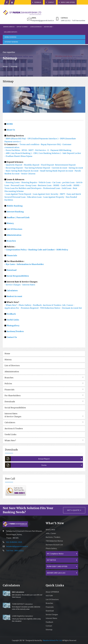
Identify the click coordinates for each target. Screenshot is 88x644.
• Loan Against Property (53, 197)
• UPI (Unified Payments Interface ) (42, 139)
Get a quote (74, 510)
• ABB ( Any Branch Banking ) (18, 153)
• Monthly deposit (31, 165)
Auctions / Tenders (53, 537)
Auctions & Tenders (14, 428)
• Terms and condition (29, 144)
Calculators (12, 290)
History (8, 360)
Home (5, 66)
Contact (49, 2)
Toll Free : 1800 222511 (15, 551)
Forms (26, 465)
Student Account (14, 296)
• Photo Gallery (25, 305)
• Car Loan (56, 182)
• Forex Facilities (12, 150)
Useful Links (13, 320)
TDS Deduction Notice (54, 541)
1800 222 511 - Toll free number (73, 20)
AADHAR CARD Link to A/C (56, 573)
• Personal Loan (17, 185)
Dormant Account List (54, 545)
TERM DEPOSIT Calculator (22, 604)
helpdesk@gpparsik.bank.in (43, 20)
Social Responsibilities (18, 276)
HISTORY (49, 596)
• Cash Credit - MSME (70, 185)
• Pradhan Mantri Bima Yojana (18, 156)
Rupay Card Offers (66, 2)
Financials (12, 255)
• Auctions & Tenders (51, 305)
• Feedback (37, 305)
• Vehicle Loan (44, 182)
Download (11, 270)
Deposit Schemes (23, 27)
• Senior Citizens (28, 174)
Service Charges (52, 614)
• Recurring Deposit (14, 168)
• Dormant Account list (71, 308)
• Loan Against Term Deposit (18, 194)
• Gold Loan (66, 188)
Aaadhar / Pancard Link (18, 217)
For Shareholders (13, 396)
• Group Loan (30, 185)
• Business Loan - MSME (48, 185)
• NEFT (30, 150)
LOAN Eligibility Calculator (22, 616)
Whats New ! (10, 440)
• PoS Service (40, 150)
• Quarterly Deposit (14, 165)
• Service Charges (13, 285)
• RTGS (24, 150)
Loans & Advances (36, 27)
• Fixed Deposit (47, 165)
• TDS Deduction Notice (50, 308)
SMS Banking (65, 150)
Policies (8, 384)
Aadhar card (49, 27)
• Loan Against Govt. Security (45, 194)
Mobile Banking (15, 206)
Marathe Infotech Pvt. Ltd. (52, 640)
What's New (50, 530)
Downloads (10, 402)
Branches (9, 378)
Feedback (36, 2)
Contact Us (12, 337)
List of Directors (12, 365)
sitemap (49, 630)
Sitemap (14, 66)
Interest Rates (51, 618)
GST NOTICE (51, 560)
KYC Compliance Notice (55, 554)
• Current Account (59, 168)
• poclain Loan (68, 182)
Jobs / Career (51, 533)
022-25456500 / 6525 (14, 542)
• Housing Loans (12, 182)
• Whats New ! (11, 305)
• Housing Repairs (29, 182)
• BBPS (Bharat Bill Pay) (15, 139)
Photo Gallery (51, 548)
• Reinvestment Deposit (65, 165)
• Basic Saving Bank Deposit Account (22, 171)
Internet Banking (15, 212)
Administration (12, 372)
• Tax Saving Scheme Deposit (37, 168)
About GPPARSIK (52, 592)
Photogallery (13, 326)
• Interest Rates (28, 285)
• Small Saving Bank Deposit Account (56, 171)
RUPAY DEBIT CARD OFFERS (57, 566)
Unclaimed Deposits (10, 32)
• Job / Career (67, 305)
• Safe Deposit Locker (71, 153)
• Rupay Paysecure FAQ (50, 144)
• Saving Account (75, 168)
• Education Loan (34, 197)
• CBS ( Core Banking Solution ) (46, 153)
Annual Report (27, 459)
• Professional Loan (51, 188)
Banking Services (9, 27)
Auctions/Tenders (15, 331)
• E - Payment (52, 150)
